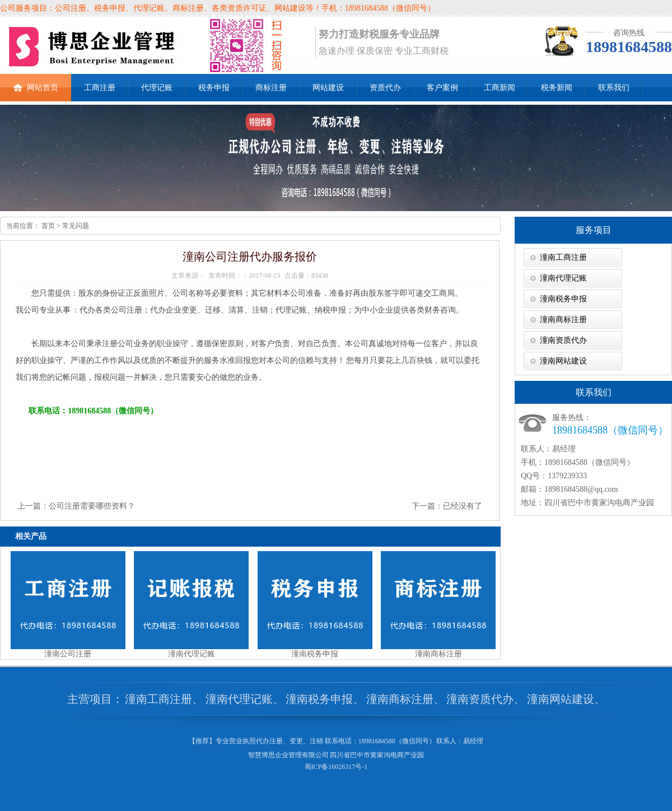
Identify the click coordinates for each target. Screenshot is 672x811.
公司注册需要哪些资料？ (92, 506)
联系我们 (614, 88)
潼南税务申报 (563, 299)
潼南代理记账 (563, 278)
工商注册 (100, 88)
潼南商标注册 (563, 320)
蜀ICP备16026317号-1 (336, 767)
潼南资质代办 (563, 340)
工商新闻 (500, 88)
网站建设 (328, 88)
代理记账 (157, 88)
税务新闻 (557, 88)
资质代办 (385, 88)
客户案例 (442, 88)
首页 (47, 226)
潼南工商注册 (563, 257)
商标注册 (271, 88)
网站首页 (36, 83)
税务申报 (214, 88)
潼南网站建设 (563, 361)
